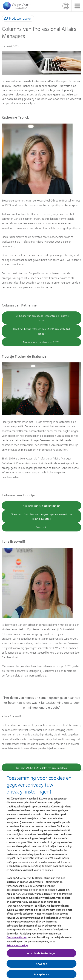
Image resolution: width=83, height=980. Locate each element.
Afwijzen (41, 965)
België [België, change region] (66, 6)
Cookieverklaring (17, 939)
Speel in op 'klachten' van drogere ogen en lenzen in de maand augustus (41, 516)
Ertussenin (42, 527)
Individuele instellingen (42, 955)
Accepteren (42, 976)
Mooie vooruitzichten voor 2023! (42, 342)
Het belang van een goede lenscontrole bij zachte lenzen (42, 318)
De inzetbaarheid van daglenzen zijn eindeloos (41, 768)
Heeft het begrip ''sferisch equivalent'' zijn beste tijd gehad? (41, 331)
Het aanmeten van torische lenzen (41, 506)
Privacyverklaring (17, 947)
